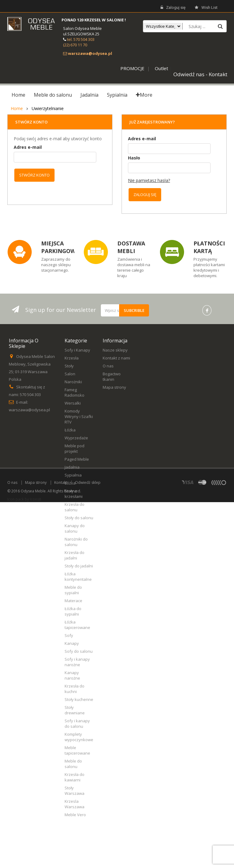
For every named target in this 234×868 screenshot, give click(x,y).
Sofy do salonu (79, 651)
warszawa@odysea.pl (29, 410)
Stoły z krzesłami (74, 494)
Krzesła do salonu (74, 507)
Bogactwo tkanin (112, 377)
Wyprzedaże (76, 438)
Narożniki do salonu (76, 542)
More (144, 95)
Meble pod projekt (74, 448)
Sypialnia (73, 475)
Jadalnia (72, 467)
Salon (70, 374)
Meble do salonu (73, 764)
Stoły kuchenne (79, 699)
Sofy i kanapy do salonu (77, 723)
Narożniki (73, 382)
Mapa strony (114, 387)
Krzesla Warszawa (74, 804)
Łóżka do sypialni (73, 611)
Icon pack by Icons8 (24, 865)
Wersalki (73, 403)
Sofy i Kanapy (77, 350)
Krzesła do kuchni (74, 689)
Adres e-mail (28, 147)
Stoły (69, 366)
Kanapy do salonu (75, 528)
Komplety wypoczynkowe (79, 737)
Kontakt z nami (116, 358)
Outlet (161, 68)
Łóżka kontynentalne (78, 577)
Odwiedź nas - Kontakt (200, 74)
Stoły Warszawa (74, 791)
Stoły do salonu (79, 518)
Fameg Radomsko (74, 392)
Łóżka (70, 430)
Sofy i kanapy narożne (77, 662)
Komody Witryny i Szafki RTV (79, 416)
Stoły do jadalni (79, 566)
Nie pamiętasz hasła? (149, 180)
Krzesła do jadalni (74, 555)
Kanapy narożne (72, 675)
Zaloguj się (173, 8)
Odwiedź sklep (88, 848)
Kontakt (61, 848)
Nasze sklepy (115, 350)
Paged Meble (77, 459)
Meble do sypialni (73, 590)
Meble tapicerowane (77, 750)
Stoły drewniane (75, 710)
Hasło (134, 158)
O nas (108, 366)
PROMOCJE (132, 68)
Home (17, 109)
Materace (73, 601)
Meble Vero (75, 815)
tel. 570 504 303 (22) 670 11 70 (79, 42)
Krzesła (72, 358)
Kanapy (72, 643)
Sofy (69, 635)
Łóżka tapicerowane (77, 625)
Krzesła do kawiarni (74, 777)
